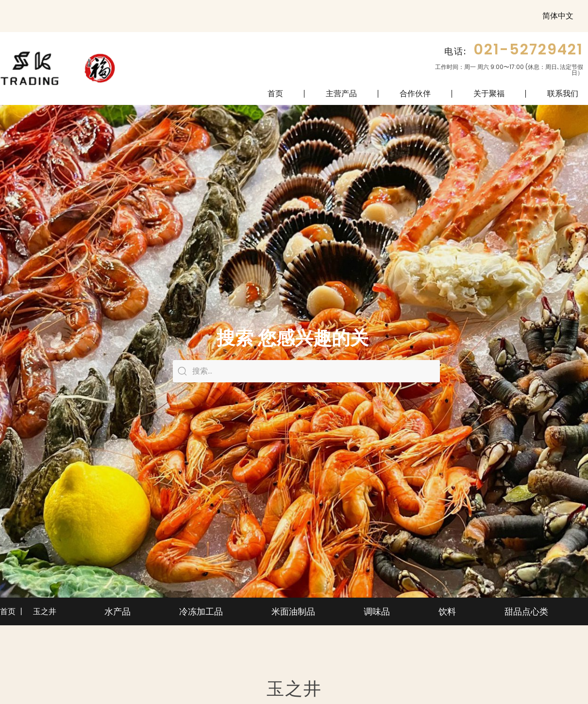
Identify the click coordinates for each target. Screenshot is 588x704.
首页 (275, 94)
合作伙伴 (415, 94)
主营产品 (341, 94)
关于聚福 (489, 94)
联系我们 (563, 94)
